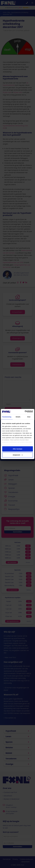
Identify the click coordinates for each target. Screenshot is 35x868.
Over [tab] (29, 417)
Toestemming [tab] (7, 417)
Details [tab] (18, 417)
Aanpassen (18, 455)
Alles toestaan (18, 449)
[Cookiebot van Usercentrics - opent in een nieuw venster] (25, 412)
